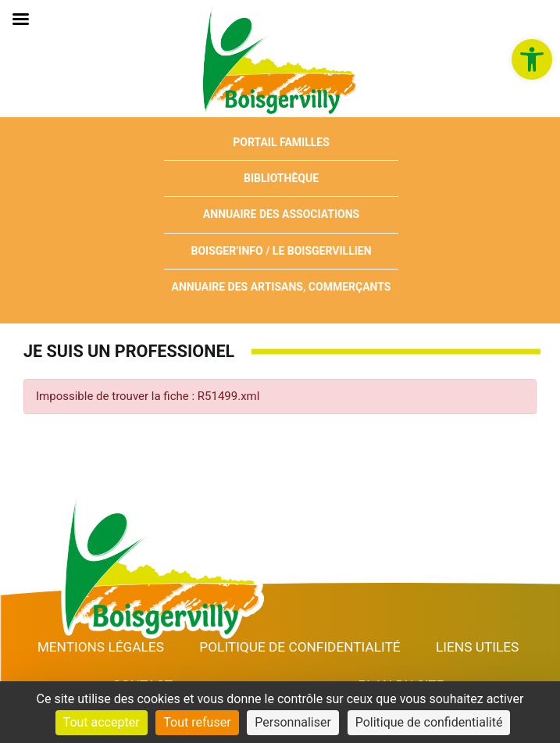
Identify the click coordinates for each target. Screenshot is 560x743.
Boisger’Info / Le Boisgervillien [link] (281, 251)
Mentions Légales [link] (101, 647)
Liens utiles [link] (477, 647)
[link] (532, 59)
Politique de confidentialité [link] (300, 647)
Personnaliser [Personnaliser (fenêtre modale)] (293, 722)
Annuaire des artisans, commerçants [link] (282, 287)
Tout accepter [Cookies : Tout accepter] (102, 722)
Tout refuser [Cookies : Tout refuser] (197, 722)
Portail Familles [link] (281, 142)
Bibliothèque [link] (281, 178)
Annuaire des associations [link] (281, 214)
